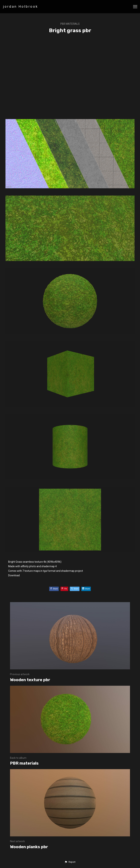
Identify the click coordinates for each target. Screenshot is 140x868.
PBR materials (70, 24)
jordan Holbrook (21, 7)
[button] (70, 862)
